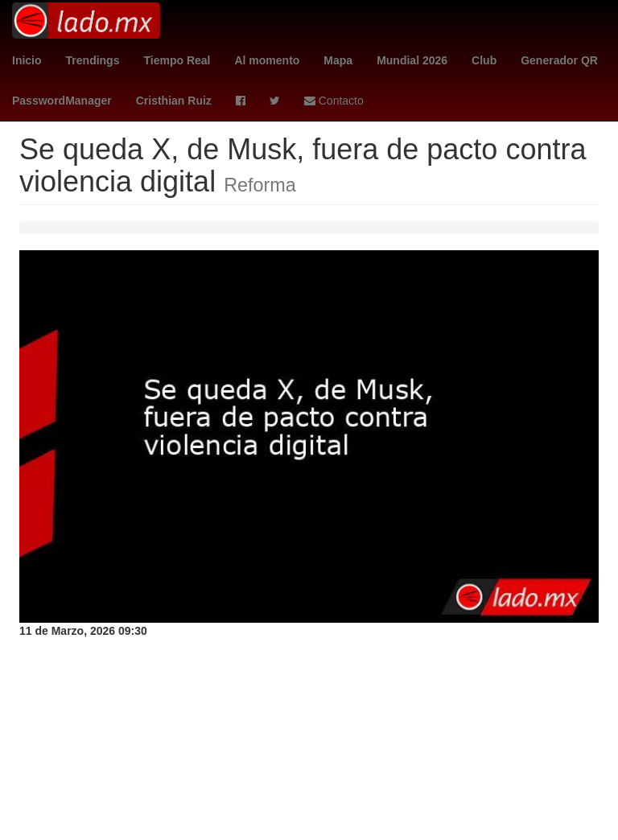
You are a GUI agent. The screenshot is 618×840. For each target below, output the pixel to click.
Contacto (334, 101)
